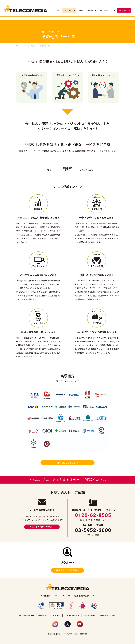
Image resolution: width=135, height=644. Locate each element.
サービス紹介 (30, 46)
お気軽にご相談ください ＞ (42, 527)
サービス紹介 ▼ (69, 10)
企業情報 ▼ (92, 10)
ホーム (58, 10)
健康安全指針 (89, 615)
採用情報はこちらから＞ (68, 570)
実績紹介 (81, 10)
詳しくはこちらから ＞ (67, 463)
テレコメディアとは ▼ (107, 10)
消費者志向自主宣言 (108, 615)
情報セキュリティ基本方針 (49, 615)
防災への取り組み (72, 615)
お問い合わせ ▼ (124, 10)
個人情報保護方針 (27, 615)
